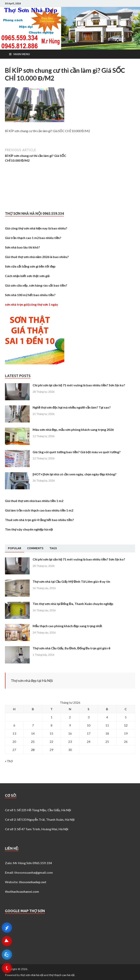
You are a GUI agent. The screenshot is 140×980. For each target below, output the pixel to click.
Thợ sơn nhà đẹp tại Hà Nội (32, 681)
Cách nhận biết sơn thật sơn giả (27, 276)
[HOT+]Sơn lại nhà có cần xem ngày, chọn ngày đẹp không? (75, 474)
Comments (35, 548)
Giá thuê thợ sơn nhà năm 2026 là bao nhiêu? (37, 257)
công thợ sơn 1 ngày (44, 304)
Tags (53, 548)
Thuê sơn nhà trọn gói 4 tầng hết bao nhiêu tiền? (39, 520)
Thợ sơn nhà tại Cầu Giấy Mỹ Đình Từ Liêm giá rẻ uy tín (71, 581)
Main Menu (22, 54)
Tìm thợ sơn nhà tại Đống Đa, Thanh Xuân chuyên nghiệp (73, 604)
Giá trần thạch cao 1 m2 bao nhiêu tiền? (33, 238)
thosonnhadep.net (33, 882)
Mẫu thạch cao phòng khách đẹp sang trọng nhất (67, 626)
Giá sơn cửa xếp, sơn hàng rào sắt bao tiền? (36, 285)
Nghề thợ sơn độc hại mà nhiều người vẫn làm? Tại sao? (72, 407)
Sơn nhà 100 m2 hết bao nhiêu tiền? (30, 295)
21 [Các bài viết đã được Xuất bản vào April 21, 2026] (33, 741)
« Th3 (9, 761)
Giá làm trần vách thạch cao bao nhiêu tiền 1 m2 (39, 510)
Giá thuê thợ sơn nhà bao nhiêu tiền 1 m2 (34, 501)
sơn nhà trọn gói (17, 304)
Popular (15, 548)
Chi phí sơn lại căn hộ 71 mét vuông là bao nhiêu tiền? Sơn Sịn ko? (79, 385)
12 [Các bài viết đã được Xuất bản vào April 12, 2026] (126, 725)
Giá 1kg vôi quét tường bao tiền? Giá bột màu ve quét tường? (77, 452)
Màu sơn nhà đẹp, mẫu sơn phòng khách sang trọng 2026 (73, 430)
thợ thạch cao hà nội (62, 975)
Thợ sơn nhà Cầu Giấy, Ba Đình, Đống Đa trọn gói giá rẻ (71, 648)
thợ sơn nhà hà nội (32, 975)
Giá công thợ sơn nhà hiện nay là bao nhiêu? (36, 228)
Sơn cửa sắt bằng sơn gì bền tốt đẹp (30, 266)
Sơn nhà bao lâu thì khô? (22, 247)
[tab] (15, 548)
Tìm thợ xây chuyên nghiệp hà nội (29, 529)
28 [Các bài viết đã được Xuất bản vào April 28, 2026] (33, 750)
